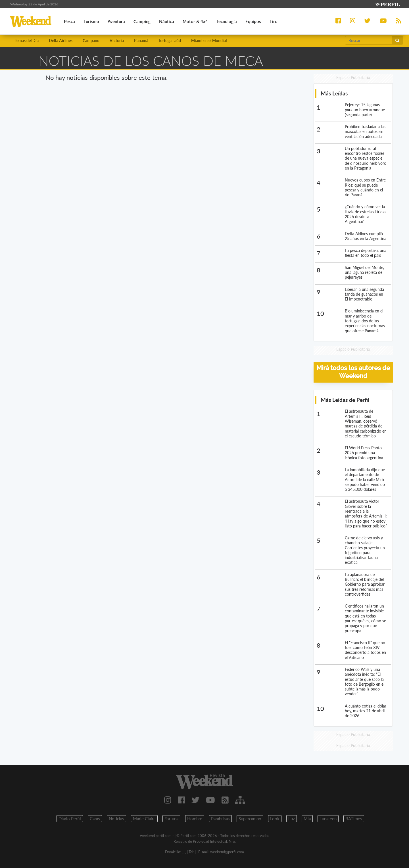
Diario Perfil (70, 819)
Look (275, 819)
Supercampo (250, 819)
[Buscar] (368, 40)
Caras (95, 819)
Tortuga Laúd (170, 40)
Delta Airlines (61, 40)
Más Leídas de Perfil (345, 400)
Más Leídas (334, 93)
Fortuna (171, 819)
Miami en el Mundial (209, 40)
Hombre (195, 819)
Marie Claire (144, 819)
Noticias (116, 819)
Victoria (117, 40)
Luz (292, 819)
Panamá (141, 40)
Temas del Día (27, 40)
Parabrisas (220, 819)
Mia (307, 819)
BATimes (354, 819)
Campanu (91, 40)
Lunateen (328, 819)
